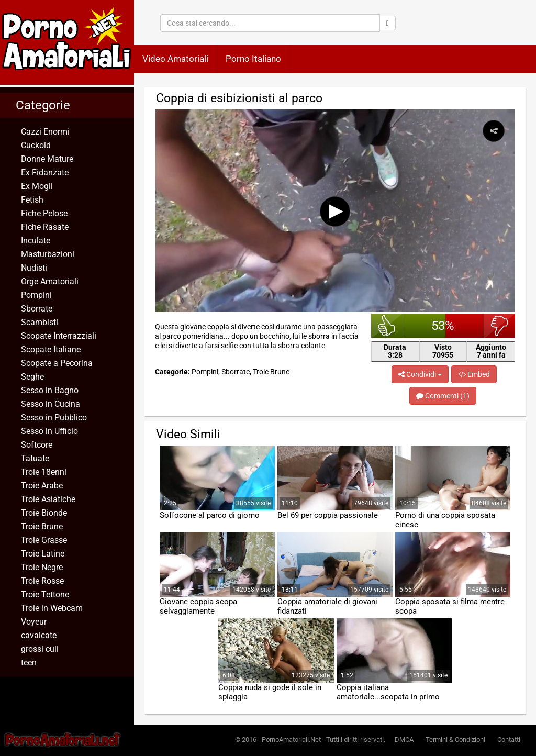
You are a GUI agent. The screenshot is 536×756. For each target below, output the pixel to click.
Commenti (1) (443, 396)
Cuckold (36, 145)
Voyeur (34, 622)
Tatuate (35, 458)
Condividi (420, 374)
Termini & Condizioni (455, 740)
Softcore (37, 445)
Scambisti (40, 322)
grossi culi (40, 649)
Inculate (36, 241)
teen (29, 663)
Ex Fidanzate (45, 173)
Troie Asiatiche (48, 499)
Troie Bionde (44, 513)
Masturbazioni (48, 254)
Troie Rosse (42, 581)
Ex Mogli (37, 186)
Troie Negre (42, 567)
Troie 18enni (44, 472)
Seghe (32, 377)
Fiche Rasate (45, 227)
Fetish (32, 200)
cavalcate (39, 635)
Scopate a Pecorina (57, 363)
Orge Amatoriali (50, 281)
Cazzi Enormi (45, 132)
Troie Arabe (42, 486)
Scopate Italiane (51, 349)
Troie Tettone (45, 594)
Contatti (509, 740)
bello (387, 326)
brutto (499, 326)
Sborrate (37, 309)
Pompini (36, 295)
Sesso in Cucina (51, 404)
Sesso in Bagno (50, 390)
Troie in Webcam (52, 608)
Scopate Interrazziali (59, 336)
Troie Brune (42, 526)
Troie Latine (43, 554)
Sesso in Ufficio (49, 431)
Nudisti (34, 268)
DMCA (404, 740)
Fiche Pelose (44, 213)
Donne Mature (47, 159)
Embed (474, 374)
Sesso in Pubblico (54, 418)
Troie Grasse (44, 540)
